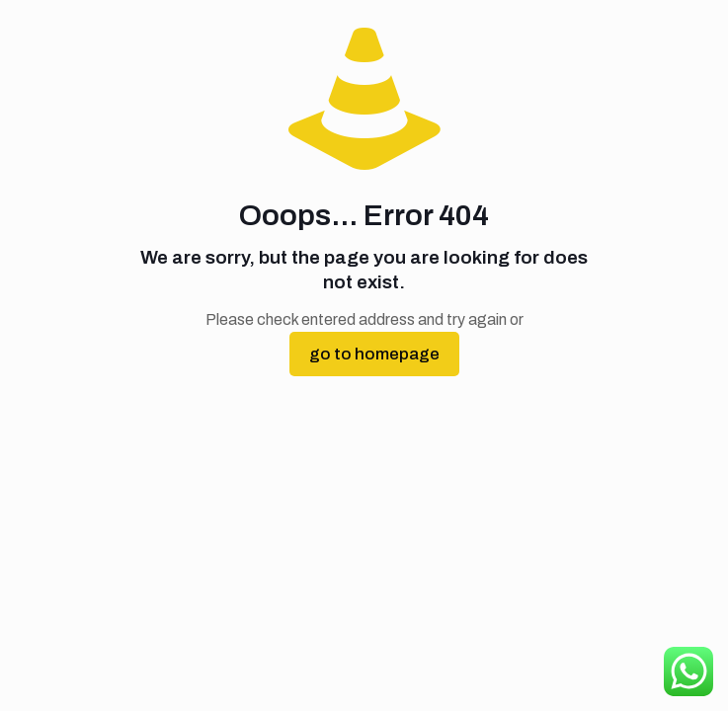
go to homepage (374, 354)
